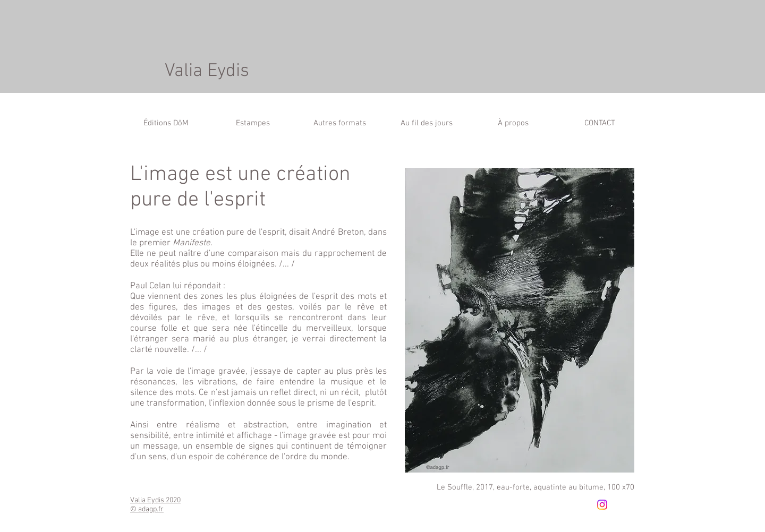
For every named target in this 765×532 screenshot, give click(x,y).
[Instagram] (602, 505)
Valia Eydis (207, 71)
